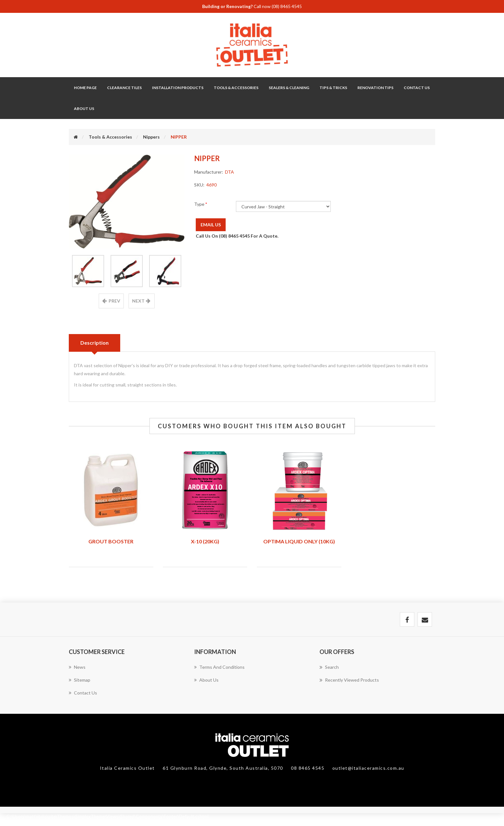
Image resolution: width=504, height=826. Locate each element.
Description (94, 343)
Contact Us (417, 88)
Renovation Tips (375, 88)
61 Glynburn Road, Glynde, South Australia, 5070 (224, 768)
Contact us (83, 693)
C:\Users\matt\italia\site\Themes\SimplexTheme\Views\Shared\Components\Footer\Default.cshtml (108, 816)
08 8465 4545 (308, 768)
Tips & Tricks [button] (333, 88)
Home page (85, 88)
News (77, 667)
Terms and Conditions (219, 667)
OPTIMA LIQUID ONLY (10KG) (299, 541)
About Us (84, 109)
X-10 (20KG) (205, 541)
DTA (230, 172)
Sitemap (80, 680)
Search (329, 667)
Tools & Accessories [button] (236, 88)
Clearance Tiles (124, 88)
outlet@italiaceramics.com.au (368, 768)
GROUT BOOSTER (111, 541)
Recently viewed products (349, 680)
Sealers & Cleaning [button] (289, 88)
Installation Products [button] (178, 88)
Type (200, 204)
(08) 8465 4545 (287, 6)
